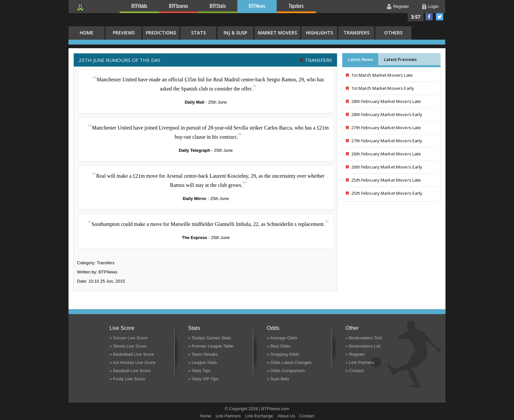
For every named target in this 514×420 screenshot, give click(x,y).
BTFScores (179, 6)
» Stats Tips (199, 371)
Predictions (161, 33)
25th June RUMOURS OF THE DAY (120, 60)
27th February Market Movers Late (383, 128)
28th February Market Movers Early (384, 114)
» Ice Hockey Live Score (132, 362)
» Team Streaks (203, 354)
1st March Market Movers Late (379, 75)
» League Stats (202, 362)
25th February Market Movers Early (384, 193)
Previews (124, 33)
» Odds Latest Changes (289, 362)
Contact (307, 416)
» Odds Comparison (286, 371)
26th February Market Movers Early (384, 167)
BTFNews (257, 6)
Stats (198, 33)
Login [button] (433, 6)
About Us (286, 416)
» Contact (355, 371)
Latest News (360, 59)
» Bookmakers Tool (364, 338)
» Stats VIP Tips (203, 379)
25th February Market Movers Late (383, 180)
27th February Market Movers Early (384, 141)
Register (401, 6)
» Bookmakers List (363, 346)
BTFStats (218, 6)
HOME (87, 33)
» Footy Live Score (127, 379)
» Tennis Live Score (128, 346)
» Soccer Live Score (128, 338)
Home (205, 416)
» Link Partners (360, 362)
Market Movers (277, 33)
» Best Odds (279, 346)
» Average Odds (282, 338)
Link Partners (228, 416)
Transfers (356, 33)
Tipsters (296, 6)
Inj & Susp (235, 33)
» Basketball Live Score (132, 354)
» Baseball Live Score (130, 371)
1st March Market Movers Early (380, 88)
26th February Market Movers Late (383, 154)
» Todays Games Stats (210, 338)
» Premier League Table (211, 346)
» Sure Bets (278, 379)
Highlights (319, 33)
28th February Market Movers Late (383, 101)
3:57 (416, 17)
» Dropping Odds (283, 354)
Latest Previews (400, 59)
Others (393, 33)
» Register (355, 354)
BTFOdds (139, 6)
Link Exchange (259, 416)
